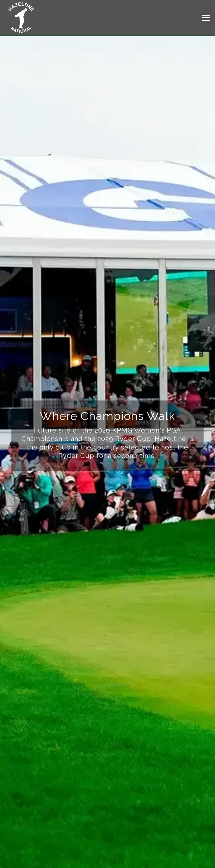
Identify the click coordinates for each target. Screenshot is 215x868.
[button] (206, 17)
